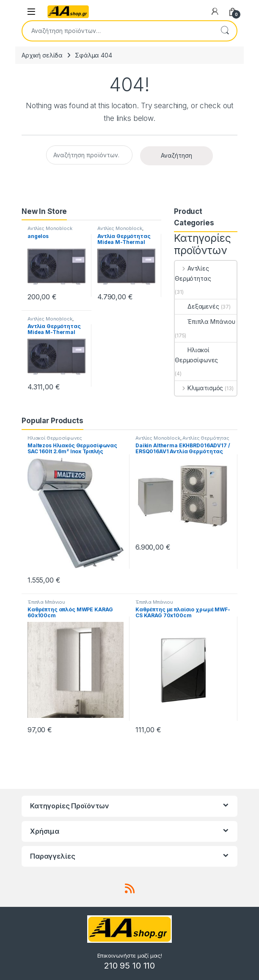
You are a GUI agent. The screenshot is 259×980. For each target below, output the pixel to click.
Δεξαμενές (197, 306)
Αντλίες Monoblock (50, 228)
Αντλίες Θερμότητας (193, 273)
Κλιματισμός (199, 388)
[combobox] (118, 31)
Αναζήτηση (225, 31)
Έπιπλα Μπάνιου (205, 322)
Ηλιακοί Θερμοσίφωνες (196, 355)
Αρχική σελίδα (42, 55)
